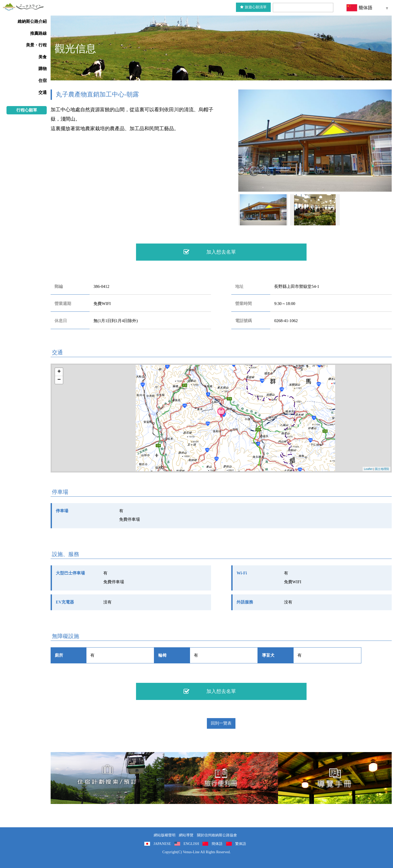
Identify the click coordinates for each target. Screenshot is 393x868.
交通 (43, 92)
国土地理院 (382, 469)
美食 (43, 57)
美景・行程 (36, 45)
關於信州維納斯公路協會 (217, 835)
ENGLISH (191, 844)
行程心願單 (27, 110)
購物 (43, 69)
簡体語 (217, 844)
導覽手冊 (335, 778)
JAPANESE (162, 844)
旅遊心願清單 (253, 7)
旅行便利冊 (221, 778)
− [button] (59, 380)
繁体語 (241, 844)
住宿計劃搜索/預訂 (107, 778)
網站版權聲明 (165, 835)
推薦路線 (38, 33)
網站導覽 (186, 835)
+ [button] (59, 372)
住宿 (43, 81)
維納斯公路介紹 (32, 21)
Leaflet (368, 469)
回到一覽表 (221, 723)
